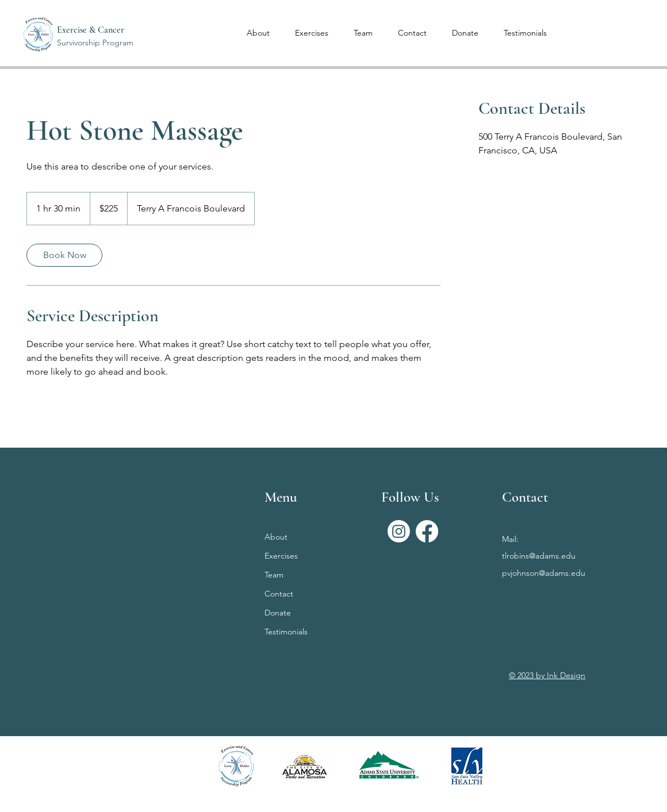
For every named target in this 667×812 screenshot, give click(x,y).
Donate (278, 613)
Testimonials (286, 632)
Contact (279, 594)
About (276, 537)
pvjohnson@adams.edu (544, 573)
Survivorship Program (95, 43)
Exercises (281, 556)
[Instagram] (399, 531)
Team (274, 575)
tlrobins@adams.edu (539, 556)
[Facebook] (427, 531)
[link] (64, 255)
